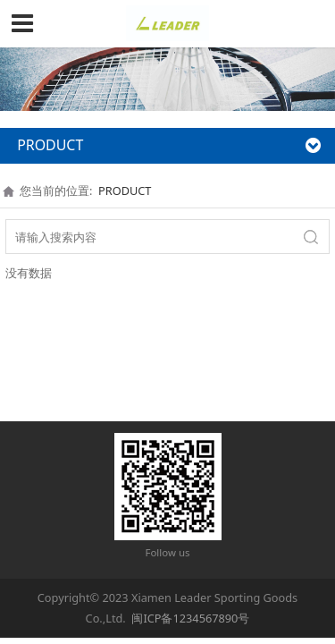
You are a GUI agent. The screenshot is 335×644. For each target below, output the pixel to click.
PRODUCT (125, 191)
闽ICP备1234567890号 (190, 618)
